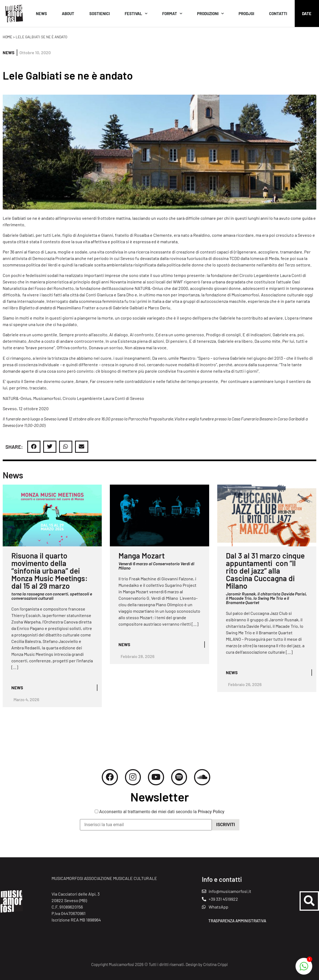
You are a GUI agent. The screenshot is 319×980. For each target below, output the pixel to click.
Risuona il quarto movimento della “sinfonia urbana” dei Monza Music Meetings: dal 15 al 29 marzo (50, 571)
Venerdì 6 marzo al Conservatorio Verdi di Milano (156, 566)
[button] (34, 447)
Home (7, 37)
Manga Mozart (142, 556)
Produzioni (210, 14)
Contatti (278, 13)
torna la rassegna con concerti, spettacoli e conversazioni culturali (52, 596)
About (68, 13)
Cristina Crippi (216, 964)
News (41, 13)
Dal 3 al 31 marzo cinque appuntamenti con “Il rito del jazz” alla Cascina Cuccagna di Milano (265, 571)
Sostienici (100, 13)
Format (172, 14)
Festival (136, 14)
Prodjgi (246, 13)
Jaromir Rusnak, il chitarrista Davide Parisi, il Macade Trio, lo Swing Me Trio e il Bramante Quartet (266, 598)
